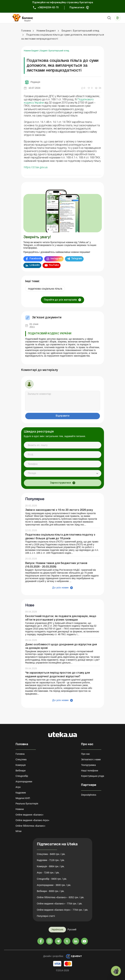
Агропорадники (24, 782)
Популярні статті (46, 916)
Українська (57, 929)
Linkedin (35, 265)
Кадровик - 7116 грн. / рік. (51, 860)
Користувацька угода (93, 776)
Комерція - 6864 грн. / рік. (51, 866)
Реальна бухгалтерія (27, 804)
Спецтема (21, 759)
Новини (20, 809)
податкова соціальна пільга (45, 289)
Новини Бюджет (32, 51)
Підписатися (77, 8)
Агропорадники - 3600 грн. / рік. (54, 885)
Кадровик (21, 793)
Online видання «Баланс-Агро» (32, 820)
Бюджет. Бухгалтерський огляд (55, 51)
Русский (72, 929)
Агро (18, 787)
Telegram (77, 259)
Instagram (56, 259)
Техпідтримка (88, 765)
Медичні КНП (23, 798)
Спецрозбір (22, 776)
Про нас (85, 754)
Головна (20, 754)
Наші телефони (90, 771)
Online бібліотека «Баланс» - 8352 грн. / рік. (61, 897)
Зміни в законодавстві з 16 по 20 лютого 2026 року (59, 510)
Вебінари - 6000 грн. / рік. (51, 891)
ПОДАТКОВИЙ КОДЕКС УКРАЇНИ (50, 334)
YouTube (54, 265)
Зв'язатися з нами (91, 759)
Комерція (21, 765)
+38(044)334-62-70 (48, 8)
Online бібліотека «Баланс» (31, 826)
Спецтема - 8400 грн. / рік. (51, 854)
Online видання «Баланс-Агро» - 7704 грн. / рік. (62, 910)
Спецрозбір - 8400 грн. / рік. (52, 879)
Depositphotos (89, 795)
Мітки (19, 831)
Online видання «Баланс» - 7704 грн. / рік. (60, 904)
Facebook (35, 259)
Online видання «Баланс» (30, 815)
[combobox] (63, 473)
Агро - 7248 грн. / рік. (48, 873)
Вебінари (21, 771)
